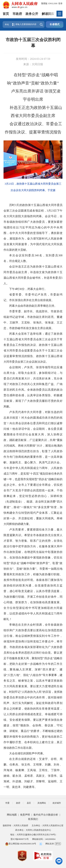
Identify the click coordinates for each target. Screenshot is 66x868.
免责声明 (25, 815)
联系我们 (33, 819)
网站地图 (12, 815)
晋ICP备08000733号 (20, 839)
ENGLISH (53, 3)
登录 (60, 3)
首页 (6, 14)
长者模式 (55, 24)
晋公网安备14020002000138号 (21, 844)
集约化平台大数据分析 (46, 815)
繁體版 (44, 3)
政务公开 (32, 14)
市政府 (17, 14)
